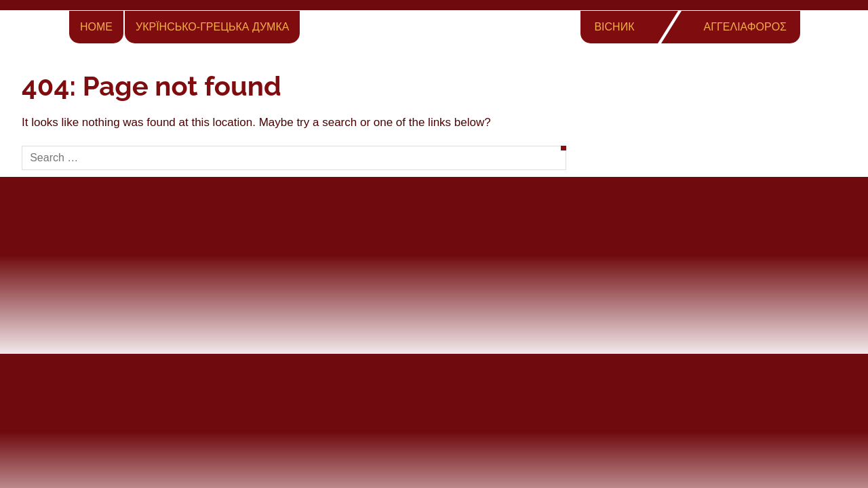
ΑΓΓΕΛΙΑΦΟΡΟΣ (745, 27)
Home (96, 27)
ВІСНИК (614, 27)
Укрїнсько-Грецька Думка (212, 27)
